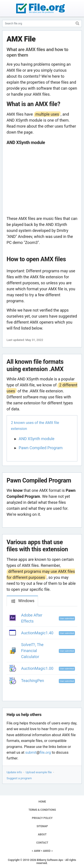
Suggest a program (19, 778)
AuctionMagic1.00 (37, 668)
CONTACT (42, 843)
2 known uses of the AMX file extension (35, 426)
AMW (37, 851)
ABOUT (42, 834)
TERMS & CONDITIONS (42, 810)
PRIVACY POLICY (42, 818)
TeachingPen (33, 681)
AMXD (47, 851)
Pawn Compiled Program (41, 448)
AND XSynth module (37, 439)
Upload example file (39, 772)
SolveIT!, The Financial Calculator (32, 651)
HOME (42, 802)
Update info (14, 772)
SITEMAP (42, 826)
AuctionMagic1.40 (37, 633)
